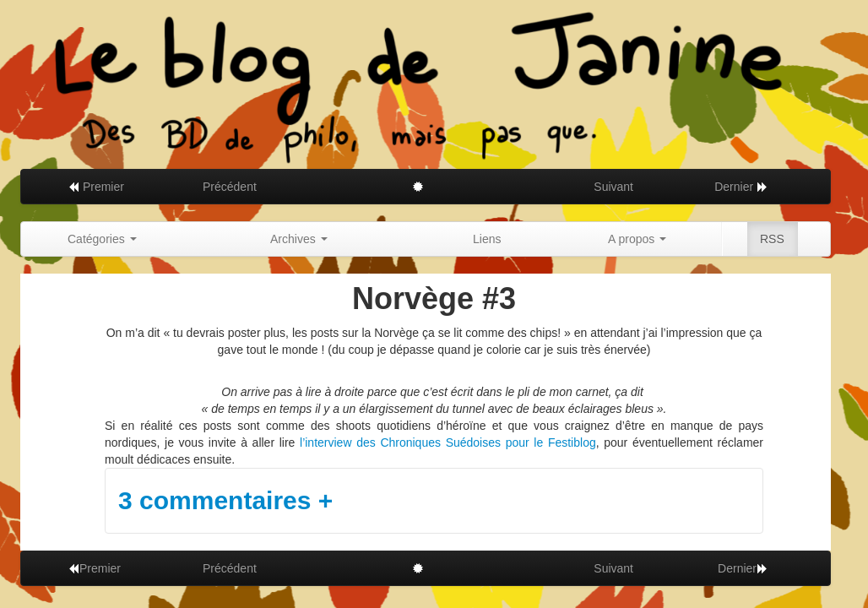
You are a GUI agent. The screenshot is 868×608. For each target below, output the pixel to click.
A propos (637, 239)
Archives (299, 239)
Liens (487, 239)
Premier (96, 187)
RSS (772, 239)
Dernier (741, 187)
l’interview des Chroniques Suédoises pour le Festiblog (448, 442)
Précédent (230, 187)
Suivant (613, 187)
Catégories (102, 239)
